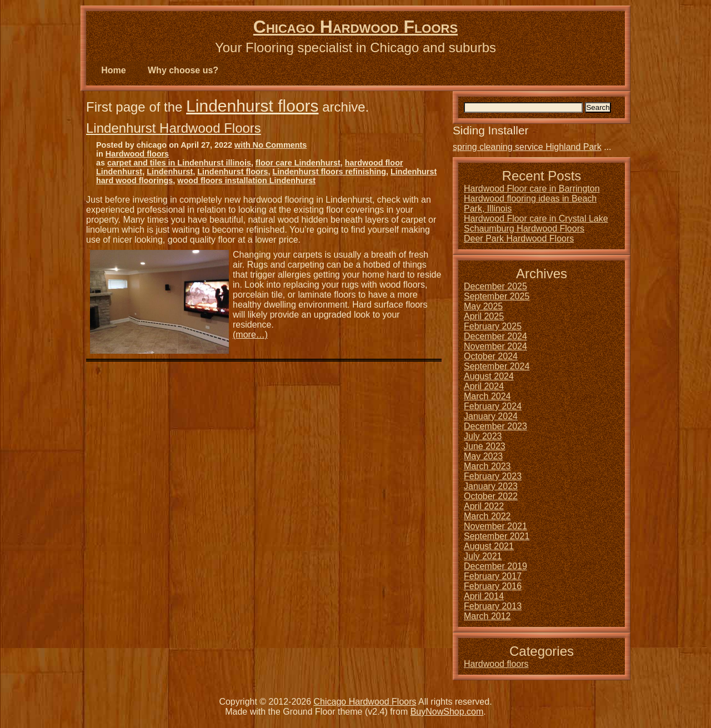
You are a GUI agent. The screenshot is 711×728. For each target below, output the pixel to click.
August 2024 (489, 376)
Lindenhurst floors (252, 106)
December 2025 (495, 286)
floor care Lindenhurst (298, 163)
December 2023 (495, 426)
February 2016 (493, 586)
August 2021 (489, 546)
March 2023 (487, 466)
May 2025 (483, 306)
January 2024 (491, 416)
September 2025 (497, 296)
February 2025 (493, 326)
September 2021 (497, 536)
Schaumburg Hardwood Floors (524, 229)
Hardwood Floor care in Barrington (532, 189)
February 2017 (493, 576)
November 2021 (495, 526)
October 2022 (491, 496)
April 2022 (484, 506)
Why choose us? (183, 70)
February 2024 (493, 406)
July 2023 (483, 436)
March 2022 (487, 516)
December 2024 (495, 336)
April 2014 (484, 596)
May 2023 (483, 456)
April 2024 (484, 386)
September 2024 (497, 366)
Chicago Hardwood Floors (355, 27)
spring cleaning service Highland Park (527, 147)
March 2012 (487, 616)
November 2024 (495, 346)
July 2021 (483, 556)
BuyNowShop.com (447, 712)
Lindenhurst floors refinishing (329, 172)
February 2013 (493, 606)
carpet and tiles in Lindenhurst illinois (179, 163)
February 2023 (493, 476)
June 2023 (485, 446)
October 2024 (491, 356)
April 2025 (484, 316)
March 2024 (487, 396)
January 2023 (491, 486)
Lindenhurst (170, 172)
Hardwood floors (137, 154)
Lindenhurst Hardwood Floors (174, 128)
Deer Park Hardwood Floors (519, 239)
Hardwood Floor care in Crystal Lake (536, 219)
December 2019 (495, 566)
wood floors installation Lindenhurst (246, 180)
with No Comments (271, 145)
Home (113, 70)
